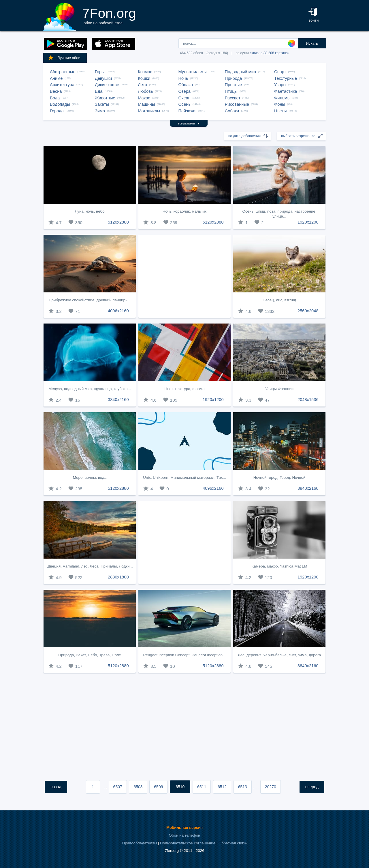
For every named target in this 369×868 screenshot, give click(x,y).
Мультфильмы (192, 72)
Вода (55, 98)
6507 (118, 787)
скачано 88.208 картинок (269, 53)
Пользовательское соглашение (188, 843)
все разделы (189, 123)
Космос (145, 72)
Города (57, 111)
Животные (105, 98)
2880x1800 (118, 577)
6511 (202, 787)
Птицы (231, 91)
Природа (234, 78)
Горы (100, 72)
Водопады (60, 104)
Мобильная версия (184, 828)
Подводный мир (240, 72)
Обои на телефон (185, 835)
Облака (186, 85)
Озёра (184, 91)
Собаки (232, 111)
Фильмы (282, 98)
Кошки (144, 78)
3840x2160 (118, 400)
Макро (144, 98)
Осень (184, 104)
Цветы (280, 111)
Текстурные (286, 78)
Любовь (145, 91)
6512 (222, 787)
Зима (100, 111)
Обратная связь (233, 843)
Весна (56, 91)
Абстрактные (63, 72)
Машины (146, 104)
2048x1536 (308, 400)
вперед (312, 787)
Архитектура (62, 85)
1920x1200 (308, 222)
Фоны (280, 104)
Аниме (56, 78)
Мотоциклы (149, 111)
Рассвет (233, 98)
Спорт (280, 72)
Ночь (183, 78)
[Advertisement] (184, 276)
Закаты (102, 104)
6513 (243, 787)
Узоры (280, 85)
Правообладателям (140, 843)
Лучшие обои (64, 58)
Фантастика (286, 91)
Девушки (103, 78)
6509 (158, 787)
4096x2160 (118, 311)
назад (56, 787)
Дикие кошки (107, 85)
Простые (234, 85)
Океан (184, 98)
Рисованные (237, 104)
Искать (312, 43)
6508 (138, 787)
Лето (142, 85)
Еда (99, 91)
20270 (271, 787)
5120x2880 (118, 222)
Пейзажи (187, 111)
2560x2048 (308, 311)
